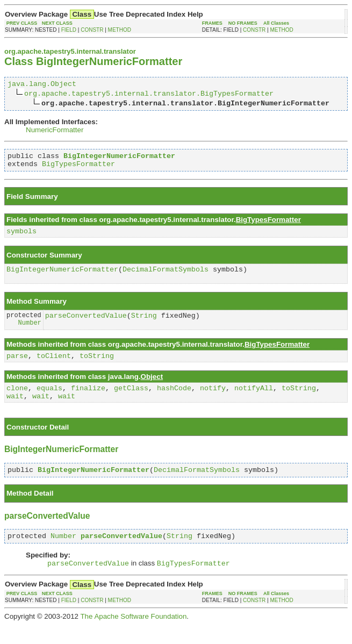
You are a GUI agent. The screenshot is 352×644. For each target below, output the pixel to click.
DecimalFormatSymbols (166, 277)
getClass (131, 401)
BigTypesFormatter (78, 168)
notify (213, 401)
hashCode (174, 401)
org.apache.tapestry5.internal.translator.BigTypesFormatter (149, 95)
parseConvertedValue (86, 325)
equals (49, 401)
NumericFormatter (55, 131)
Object (152, 388)
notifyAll (254, 401)
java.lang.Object (42, 85)
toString (97, 367)
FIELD (69, 30)
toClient (54, 367)
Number (30, 334)
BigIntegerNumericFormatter (62, 277)
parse (17, 367)
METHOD (120, 30)
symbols (21, 237)
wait (15, 411)
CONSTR (92, 30)
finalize (88, 401)
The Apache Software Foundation (133, 636)
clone (17, 401)
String (144, 325)
